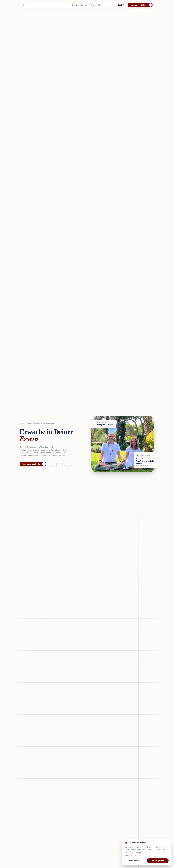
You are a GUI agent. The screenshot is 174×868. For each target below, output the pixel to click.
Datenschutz (137, 852)
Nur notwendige (135, 861)
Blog (100, 5)
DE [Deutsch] (120, 5)
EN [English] (124, 5)
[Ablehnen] (167, 843)
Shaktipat (84, 5)
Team (93, 5)
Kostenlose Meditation (141, 5)
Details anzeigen (130, 856)
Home (75, 5)
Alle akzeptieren (158, 861)
